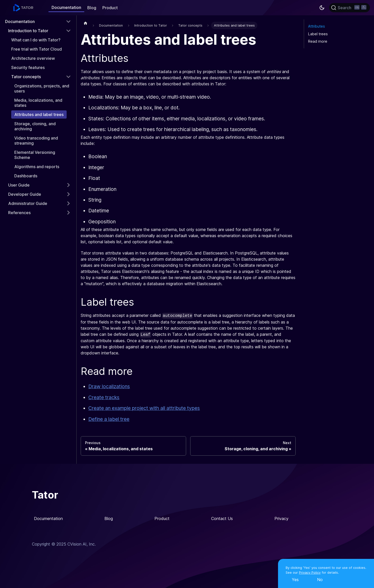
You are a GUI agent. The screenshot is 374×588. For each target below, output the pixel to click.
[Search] (349, 8)
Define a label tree (109, 419)
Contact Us (222, 518)
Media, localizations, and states (38, 103)
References (19, 213)
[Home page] (86, 23)
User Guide (19, 185)
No (320, 580)
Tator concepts (26, 77)
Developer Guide (25, 194)
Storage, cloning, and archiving (35, 126)
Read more (318, 41)
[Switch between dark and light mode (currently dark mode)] (322, 8)
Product (110, 8)
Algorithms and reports (37, 167)
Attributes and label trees (39, 114)
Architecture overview (33, 58)
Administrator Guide (28, 203)
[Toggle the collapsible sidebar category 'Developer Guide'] (68, 194)
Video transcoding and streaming (36, 141)
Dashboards (26, 176)
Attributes (317, 26)
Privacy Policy (310, 573)
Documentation (66, 7)
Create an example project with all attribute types (144, 408)
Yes (295, 580)
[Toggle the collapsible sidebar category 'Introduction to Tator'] (68, 31)
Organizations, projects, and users (42, 88)
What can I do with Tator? (36, 40)
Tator (45, 495)
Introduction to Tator (28, 31)
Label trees (318, 34)
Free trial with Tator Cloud (37, 49)
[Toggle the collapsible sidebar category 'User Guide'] (68, 185)
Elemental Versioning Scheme (35, 155)
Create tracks (104, 397)
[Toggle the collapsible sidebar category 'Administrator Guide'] (68, 203)
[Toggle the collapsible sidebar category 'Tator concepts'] (68, 77)
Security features (28, 67)
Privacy (281, 518)
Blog (92, 8)
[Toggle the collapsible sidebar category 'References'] (68, 213)
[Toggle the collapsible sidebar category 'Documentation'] (68, 21)
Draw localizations (109, 386)
